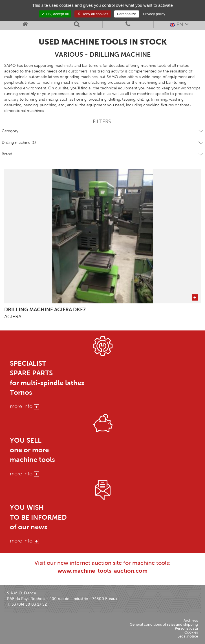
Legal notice (188, 636)
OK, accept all (55, 14)
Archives (191, 620)
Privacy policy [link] (154, 14)
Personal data (186, 628)
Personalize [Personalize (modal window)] (127, 14)
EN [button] (179, 24)
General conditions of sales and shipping (164, 624)
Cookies (191, 632)
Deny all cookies (93, 14)
